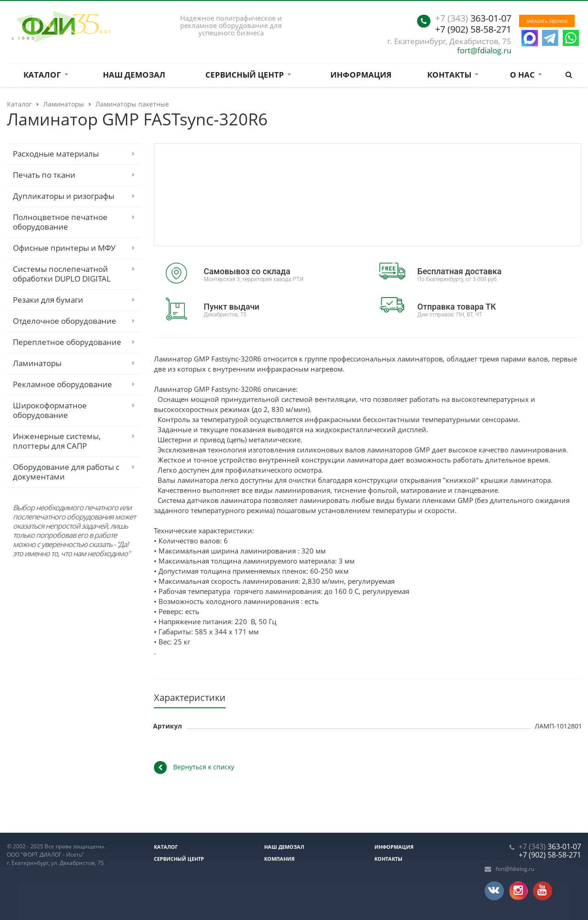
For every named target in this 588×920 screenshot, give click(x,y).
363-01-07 (473, 18)
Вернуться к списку (194, 768)
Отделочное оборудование (65, 321)
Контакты (452, 75)
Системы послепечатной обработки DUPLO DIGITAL (62, 274)
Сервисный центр (248, 75)
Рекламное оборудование (62, 384)
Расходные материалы (56, 154)
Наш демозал (134, 75)
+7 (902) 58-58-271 (473, 29)
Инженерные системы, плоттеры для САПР (57, 441)
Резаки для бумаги (48, 300)
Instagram (518, 890)
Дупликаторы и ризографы (64, 196)
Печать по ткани (44, 175)
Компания (279, 859)
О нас (526, 75)
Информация (361, 75)
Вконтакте (494, 890)
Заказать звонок (547, 21)
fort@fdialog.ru (484, 50)
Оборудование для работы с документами (66, 472)
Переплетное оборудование (67, 342)
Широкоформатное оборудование (50, 410)
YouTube (542, 890)
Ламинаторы (37, 363)
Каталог (45, 75)
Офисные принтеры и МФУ (64, 248)
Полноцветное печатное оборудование (60, 222)
